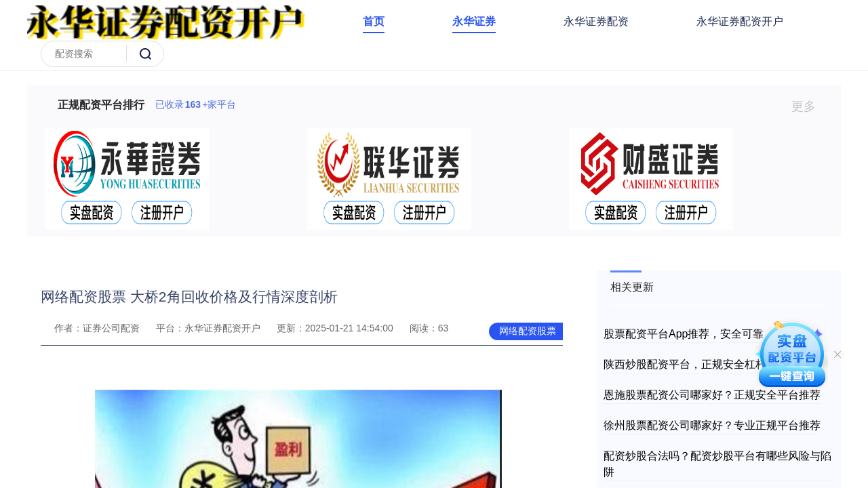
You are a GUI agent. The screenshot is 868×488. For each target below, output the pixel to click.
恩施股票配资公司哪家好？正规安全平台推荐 (712, 395)
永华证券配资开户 (740, 21)
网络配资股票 (528, 331)
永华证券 (474, 21)
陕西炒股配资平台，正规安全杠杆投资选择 (707, 364)
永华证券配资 (596, 21)
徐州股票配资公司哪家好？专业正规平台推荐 (712, 425)
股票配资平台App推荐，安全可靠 (684, 334)
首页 (374, 21)
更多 (809, 106)
